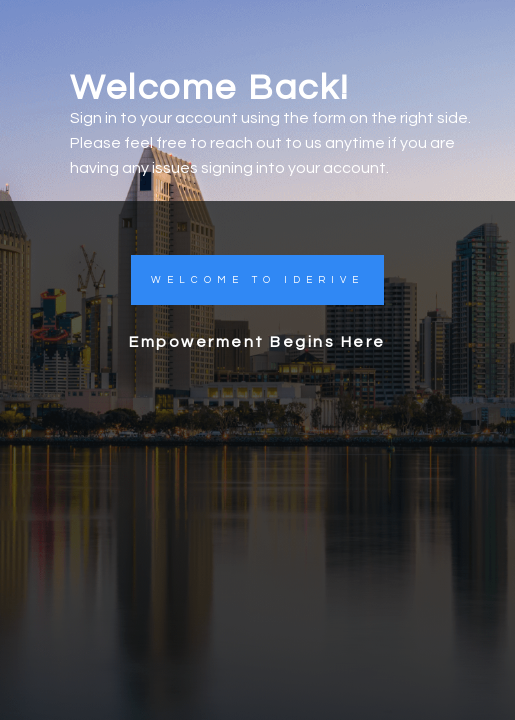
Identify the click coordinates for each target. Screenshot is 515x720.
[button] (257, 280)
